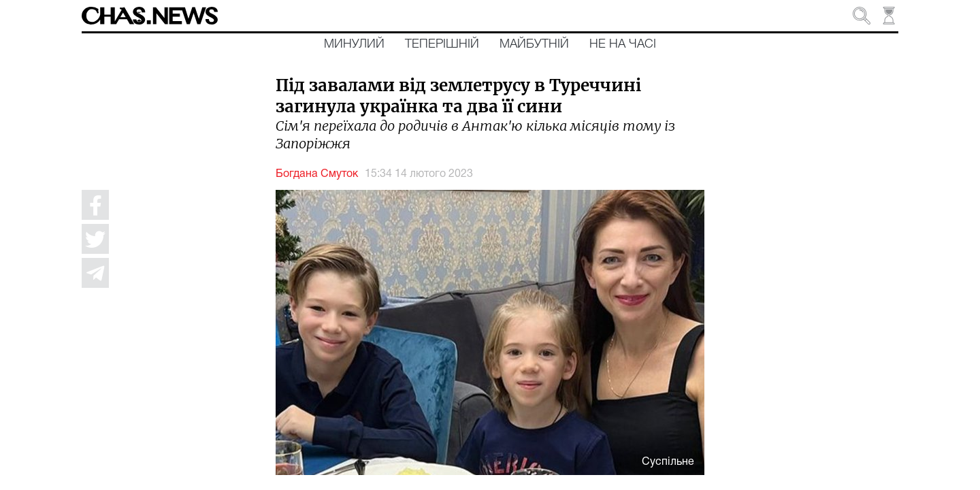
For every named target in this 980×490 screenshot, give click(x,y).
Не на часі (623, 44)
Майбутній (534, 44)
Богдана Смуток (317, 174)
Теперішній (442, 44)
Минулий (354, 44)
